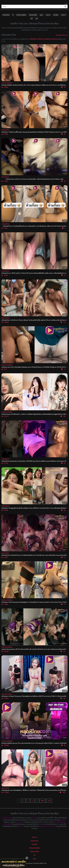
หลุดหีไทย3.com (7, 818)
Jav (37, 18)
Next (43, 801)
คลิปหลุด (34, 818)
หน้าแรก (35, 837)
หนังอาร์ (63, 15)
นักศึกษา (21, 826)
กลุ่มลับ (19, 822)
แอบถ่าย (48, 15)
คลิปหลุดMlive (58, 822)
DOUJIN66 (47, 39)
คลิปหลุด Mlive (33, 15)
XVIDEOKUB (33, 39)
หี (13, 15)
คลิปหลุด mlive (34, 852)
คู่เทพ (41, 15)
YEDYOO (40, 39)
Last (49, 801)
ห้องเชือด (56, 15)
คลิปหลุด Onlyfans (21, 15)
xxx (32, 18)
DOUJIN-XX (54, 39)
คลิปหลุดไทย (6, 15)
